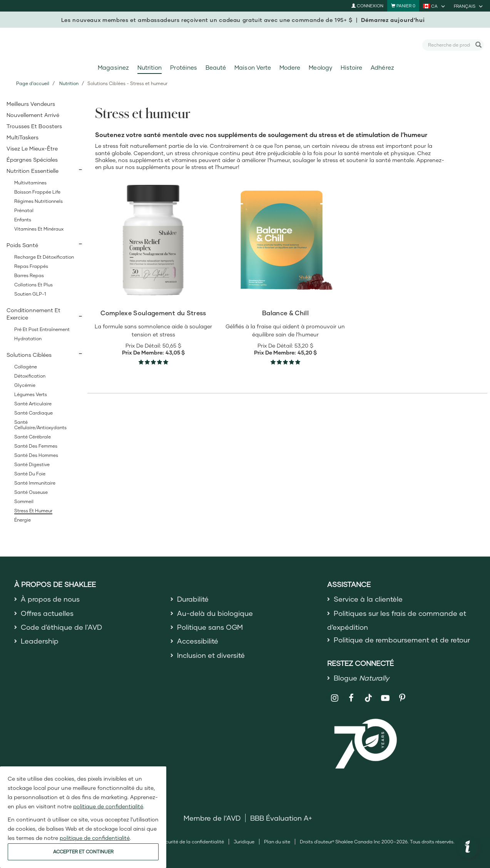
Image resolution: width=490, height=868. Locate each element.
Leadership (40, 641)
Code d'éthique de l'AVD (61, 627)
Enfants (23, 220)
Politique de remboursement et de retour (402, 640)
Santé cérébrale (33, 437)
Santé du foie (30, 474)
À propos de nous (50, 599)
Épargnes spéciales (32, 160)
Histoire (351, 68)
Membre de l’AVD (212, 818)
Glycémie (25, 385)
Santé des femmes (36, 446)
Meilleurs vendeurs (31, 104)
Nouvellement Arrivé (33, 115)
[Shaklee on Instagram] (335, 698)
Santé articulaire (33, 404)
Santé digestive (32, 464)
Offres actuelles (47, 613)
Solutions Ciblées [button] (29, 355)
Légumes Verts (31, 394)
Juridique (244, 842)
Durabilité (193, 599)
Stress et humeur (33, 511)
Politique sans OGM (210, 627)
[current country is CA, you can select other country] (435, 6)
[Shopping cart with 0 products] (403, 6)
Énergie (23, 520)
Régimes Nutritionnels (38, 201)
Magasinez (113, 68)
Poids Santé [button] (22, 245)
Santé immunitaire (35, 483)
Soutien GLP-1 (30, 294)
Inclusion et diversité (211, 655)
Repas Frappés (31, 266)
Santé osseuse (31, 492)
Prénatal (24, 210)
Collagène (26, 367)
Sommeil (24, 501)
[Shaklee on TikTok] (368, 694)
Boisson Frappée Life (37, 192)
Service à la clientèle (368, 599)
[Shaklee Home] (245, 45)
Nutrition (150, 68)
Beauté (216, 68)
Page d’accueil (33, 83)
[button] (468, 848)
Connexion (367, 6)
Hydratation (28, 339)
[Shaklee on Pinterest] (402, 698)
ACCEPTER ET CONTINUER (83, 852)
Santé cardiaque (33, 413)
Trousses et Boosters (34, 126)
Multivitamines (30, 183)
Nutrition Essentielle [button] (33, 171)
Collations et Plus (33, 285)
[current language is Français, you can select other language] (469, 6)
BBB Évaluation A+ (281, 818)
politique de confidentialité (108, 806)
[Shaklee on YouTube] (385, 698)
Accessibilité (198, 641)
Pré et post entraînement (42, 329)
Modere (290, 68)
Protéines (183, 68)
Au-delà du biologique (215, 613)
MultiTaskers (23, 137)
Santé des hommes (36, 455)
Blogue (361, 678)
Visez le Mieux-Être (32, 148)
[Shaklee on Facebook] (351, 698)
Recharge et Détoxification (44, 257)
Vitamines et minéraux (39, 229)
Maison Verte (253, 68)
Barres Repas (29, 275)
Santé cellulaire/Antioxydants (40, 425)
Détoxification (30, 376)
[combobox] (450, 45)
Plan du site (277, 842)
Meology (320, 68)
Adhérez (382, 68)
